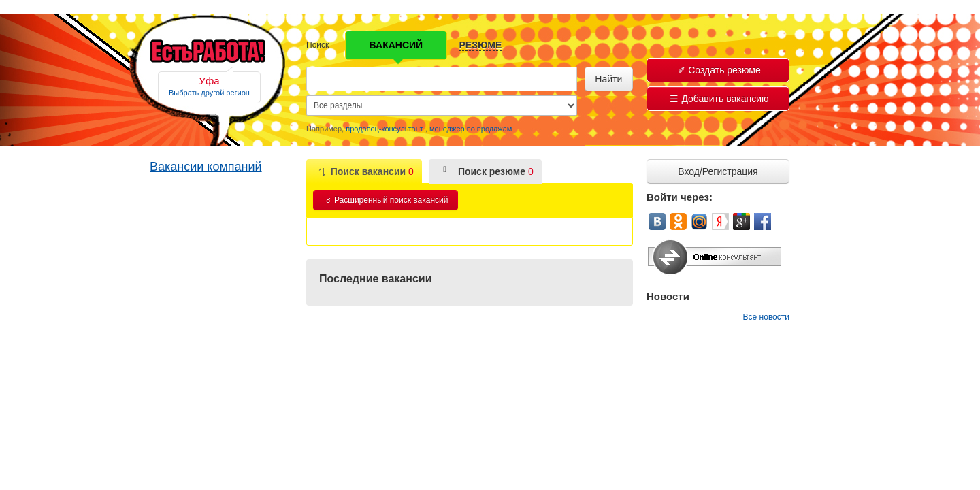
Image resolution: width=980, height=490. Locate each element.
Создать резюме (719, 70)
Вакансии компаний (206, 167)
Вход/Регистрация (718, 171)
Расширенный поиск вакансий (387, 200)
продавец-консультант (385, 129)
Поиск (317, 45)
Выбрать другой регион (209, 93)
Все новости (766, 317)
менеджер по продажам (471, 129)
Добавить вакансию (719, 99)
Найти (608, 79)
